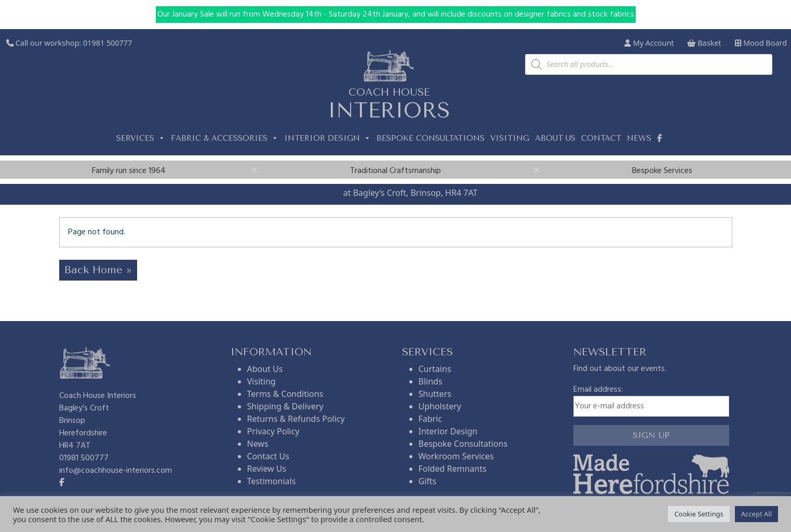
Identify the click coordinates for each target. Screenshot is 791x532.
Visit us (327, 193)
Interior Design (327, 138)
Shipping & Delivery (285, 406)
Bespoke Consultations (431, 138)
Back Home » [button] (98, 270)
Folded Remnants (453, 469)
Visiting (510, 138)
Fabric (431, 419)
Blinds (431, 381)
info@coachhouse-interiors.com (116, 471)
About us (555, 138)
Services (141, 138)
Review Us (267, 469)
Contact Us (268, 456)
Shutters (435, 394)
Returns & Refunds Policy (296, 419)
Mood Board (761, 43)
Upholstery (440, 406)
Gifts (428, 481)
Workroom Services (456, 456)
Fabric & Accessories (225, 138)
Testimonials (272, 481)
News (639, 138)
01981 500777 (108, 43)
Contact (601, 138)
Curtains (435, 369)
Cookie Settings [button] (699, 514)
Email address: (651, 400)
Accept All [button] (756, 514)
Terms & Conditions (285, 394)
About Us (265, 369)
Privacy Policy (273, 431)
